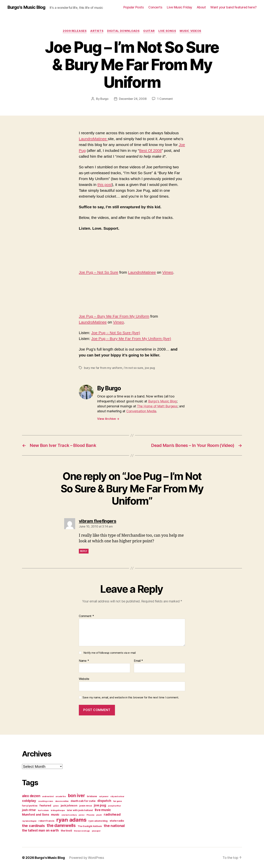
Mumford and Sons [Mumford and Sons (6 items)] (36, 815)
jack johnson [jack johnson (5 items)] (69, 806)
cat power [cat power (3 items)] (104, 796)
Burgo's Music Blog (26, 7)
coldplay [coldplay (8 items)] (29, 801)
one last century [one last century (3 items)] (69, 815)
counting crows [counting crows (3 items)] (46, 801)
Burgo (104, 99)
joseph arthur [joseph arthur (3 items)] (114, 806)
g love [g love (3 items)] (56, 806)
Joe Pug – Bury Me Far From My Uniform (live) (131, 339)
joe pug (150, 368)
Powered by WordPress (87, 858)
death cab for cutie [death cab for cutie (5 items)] (83, 801)
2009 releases (75, 31)
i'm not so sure (133, 368)
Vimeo (168, 272)
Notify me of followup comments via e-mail (110, 653)
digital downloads (123, 31)
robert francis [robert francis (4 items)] (46, 821)
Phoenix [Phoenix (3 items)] (90, 815)
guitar (149, 31)
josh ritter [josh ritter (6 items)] (29, 810)
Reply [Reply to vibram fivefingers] (84, 551)
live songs (167, 31)
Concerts (155, 7)
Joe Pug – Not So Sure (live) (116, 333)
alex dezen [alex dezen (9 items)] (31, 796)
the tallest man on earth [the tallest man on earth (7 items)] (40, 830)
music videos (190, 31)
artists (97, 31)
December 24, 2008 (133, 99)
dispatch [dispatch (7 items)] (104, 801)
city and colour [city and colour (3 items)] (117, 796)
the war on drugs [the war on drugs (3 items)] (82, 831)
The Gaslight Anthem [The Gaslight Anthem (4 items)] (90, 826)
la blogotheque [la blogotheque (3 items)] (58, 810)
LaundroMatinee (93, 139)
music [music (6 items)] (55, 815)
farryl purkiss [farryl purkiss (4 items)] (30, 806)
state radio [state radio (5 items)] (117, 821)
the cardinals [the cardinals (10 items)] (33, 826)
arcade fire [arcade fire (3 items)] (61, 796)
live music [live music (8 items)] (103, 810)
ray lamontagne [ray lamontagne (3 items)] (29, 821)
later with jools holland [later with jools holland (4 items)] (80, 810)
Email (138, 661)
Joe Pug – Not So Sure (99, 272)
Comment (86, 616)
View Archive (108, 419)
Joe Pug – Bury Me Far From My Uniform (114, 316)
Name (84, 661)
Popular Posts (134, 7)
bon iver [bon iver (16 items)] (76, 795)
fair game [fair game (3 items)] (118, 801)
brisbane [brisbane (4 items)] (92, 796)
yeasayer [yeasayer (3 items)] (96, 831)
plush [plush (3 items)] (99, 815)
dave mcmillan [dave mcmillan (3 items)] (62, 801)
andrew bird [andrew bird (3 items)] (48, 796)
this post (105, 185)
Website (84, 679)
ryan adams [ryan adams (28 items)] (71, 820)
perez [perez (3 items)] (82, 815)
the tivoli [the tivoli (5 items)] (66, 831)
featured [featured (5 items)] (45, 806)
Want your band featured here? (233, 7)
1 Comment (165, 99)
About (201, 7)
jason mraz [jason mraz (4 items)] (86, 806)
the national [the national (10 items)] (114, 826)
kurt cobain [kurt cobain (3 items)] (43, 810)
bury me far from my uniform (103, 368)
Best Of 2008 (150, 150)
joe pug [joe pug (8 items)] (100, 805)
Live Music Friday (179, 7)
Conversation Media (141, 411)
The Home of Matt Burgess (157, 406)
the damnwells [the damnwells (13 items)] (61, 825)
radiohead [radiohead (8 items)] (112, 814)
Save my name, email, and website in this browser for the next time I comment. (131, 697)
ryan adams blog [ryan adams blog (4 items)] (98, 821)
